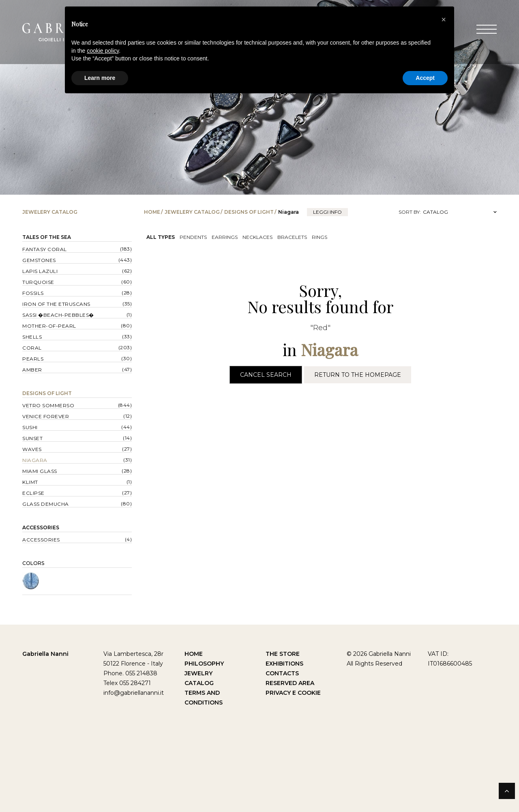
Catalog (199, 683)
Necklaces (257, 237)
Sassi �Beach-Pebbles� (58, 315)
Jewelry (198, 673)
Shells (32, 337)
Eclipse (33, 493)
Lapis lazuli (40, 271)
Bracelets (292, 237)
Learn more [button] (100, 78)
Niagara (35, 460)
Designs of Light (249, 212)
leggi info (327, 212)
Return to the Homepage (358, 375)
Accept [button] (425, 78)
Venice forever (46, 416)
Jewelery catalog (192, 212)
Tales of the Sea (47, 237)
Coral (32, 348)
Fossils (33, 293)
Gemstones (39, 260)
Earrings (225, 237)
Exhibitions (284, 664)
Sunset (32, 438)
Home (152, 212)
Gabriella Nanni (45, 654)
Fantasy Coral (45, 249)
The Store (283, 654)
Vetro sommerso (48, 405)
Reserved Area (290, 683)
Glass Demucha (46, 504)
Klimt (30, 482)
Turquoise (38, 282)
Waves (32, 449)
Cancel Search (266, 375)
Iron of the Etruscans (56, 304)
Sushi (30, 427)
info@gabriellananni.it (134, 693)
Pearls (33, 359)
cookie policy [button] (103, 51)
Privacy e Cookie (293, 693)
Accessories (41, 527)
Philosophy (204, 664)
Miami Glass (40, 471)
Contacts (282, 673)
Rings (320, 237)
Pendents (193, 237)
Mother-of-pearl (49, 326)
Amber (32, 370)
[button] (444, 19)
